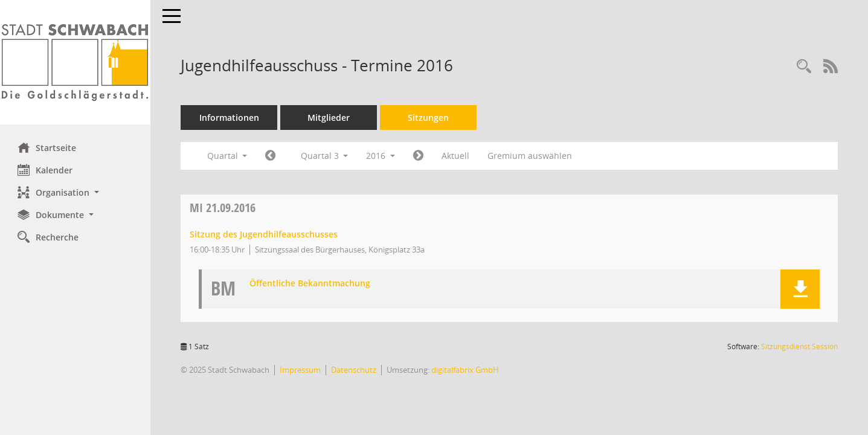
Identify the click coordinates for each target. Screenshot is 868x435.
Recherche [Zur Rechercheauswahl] (49, 237)
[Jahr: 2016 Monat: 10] (419, 156)
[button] (76, 192)
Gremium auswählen (530, 156)
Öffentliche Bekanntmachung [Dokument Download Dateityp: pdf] (310, 284)
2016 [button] (381, 156)
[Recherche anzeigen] (804, 67)
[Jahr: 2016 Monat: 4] (271, 156)
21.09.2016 (223, 208)
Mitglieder (329, 118)
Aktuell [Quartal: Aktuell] (456, 156)
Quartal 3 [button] (325, 156)
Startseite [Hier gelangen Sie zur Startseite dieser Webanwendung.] (47, 147)
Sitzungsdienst (799, 346)
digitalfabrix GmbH (466, 370)
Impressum (301, 370)
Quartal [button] (227, 156)
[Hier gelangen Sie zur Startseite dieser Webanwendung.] (76, 62)
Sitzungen (429, 118)
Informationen (230, 118)
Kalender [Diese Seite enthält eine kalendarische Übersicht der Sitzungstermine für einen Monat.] (46, 170)
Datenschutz (354, 370)
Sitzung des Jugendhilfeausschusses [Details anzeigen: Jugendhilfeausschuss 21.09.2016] (264, 234)
